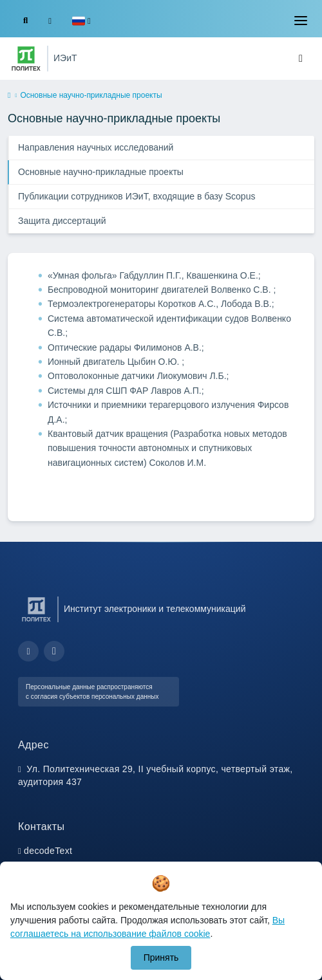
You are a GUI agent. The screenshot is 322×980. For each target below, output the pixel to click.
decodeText (48, 851)
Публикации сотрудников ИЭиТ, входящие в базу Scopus (137, 196)
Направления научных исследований (96, 147)
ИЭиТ (65, 58)
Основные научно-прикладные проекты (101, 172)
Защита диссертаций (62, 221)
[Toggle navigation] (301, 21)
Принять (161, 957)
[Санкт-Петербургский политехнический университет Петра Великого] (26, 59)
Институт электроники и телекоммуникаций (155, 609)
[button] (81, 21)
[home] (9, 96)
